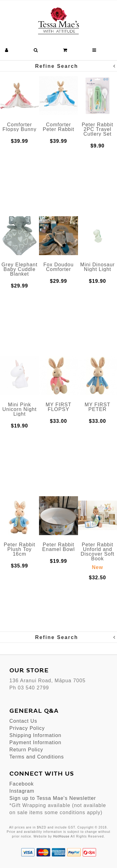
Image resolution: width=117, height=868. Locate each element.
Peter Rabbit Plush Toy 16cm (19, 549)
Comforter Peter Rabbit (58, 127)
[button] (7, 50)
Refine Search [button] (76, 66)
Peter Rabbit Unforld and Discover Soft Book (97, 552)
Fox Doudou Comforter (58, 267)
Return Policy (26, 750)
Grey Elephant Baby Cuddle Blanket (19, 269)
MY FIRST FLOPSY (58, 407)
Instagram (22, 791)
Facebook (22, 784)
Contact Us (23, 721)
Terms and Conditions (37, 757)
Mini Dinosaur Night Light (97, 267)
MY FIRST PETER (97, 407)
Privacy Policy (27, 728)
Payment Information (35, 742)
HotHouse (61, 836)
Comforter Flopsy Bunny (19, 127)
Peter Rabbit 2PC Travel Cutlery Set (97, 129)
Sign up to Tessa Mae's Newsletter (53, 798)
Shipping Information (35, 735)
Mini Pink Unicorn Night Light (20, 409)
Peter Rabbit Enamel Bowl (58, 547)
